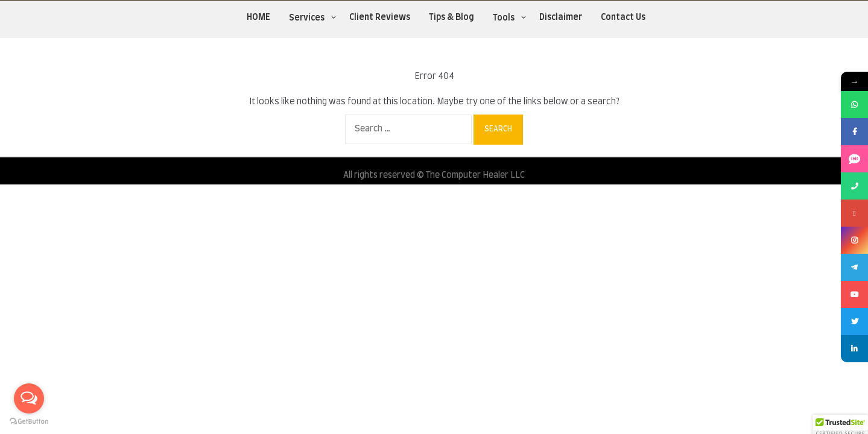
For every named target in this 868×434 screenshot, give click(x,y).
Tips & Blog (451, 17)
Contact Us (623, 17)
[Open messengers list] (29, 398)
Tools (504, 18)
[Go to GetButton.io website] (29, 422)
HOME (258, 17)
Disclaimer (561, 17)
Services (307, 18)
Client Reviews (380, 17)
